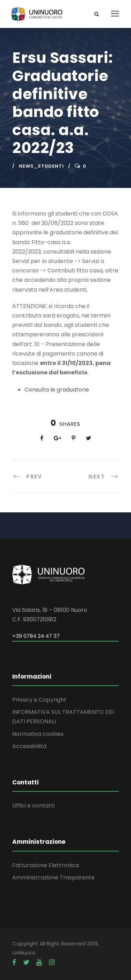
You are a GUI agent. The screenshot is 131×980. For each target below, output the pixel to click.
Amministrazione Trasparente (53, 877)
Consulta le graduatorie (57, 390)
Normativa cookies (38, 734)
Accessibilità (29, 746)
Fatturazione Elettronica (46, 865)
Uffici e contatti (33, 806)
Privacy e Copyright (39, 700)
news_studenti (41, 166)
